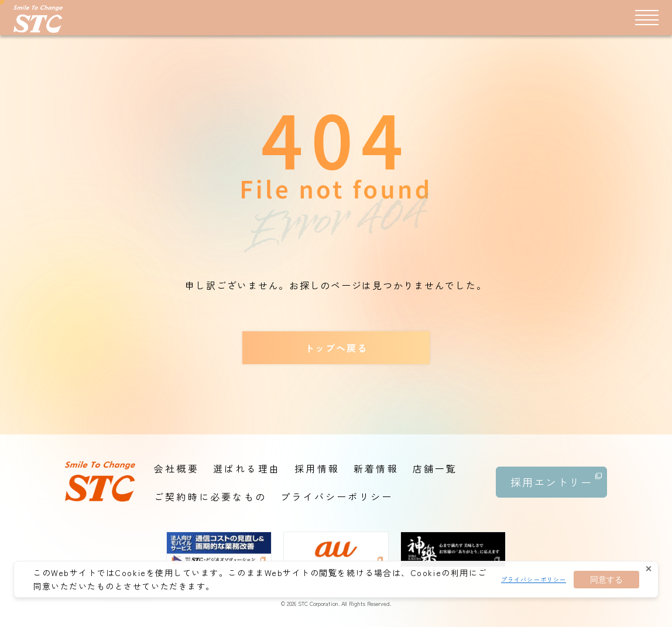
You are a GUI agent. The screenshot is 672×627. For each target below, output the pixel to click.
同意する (606, 580)
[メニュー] (647, 17)
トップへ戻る (336, 348)
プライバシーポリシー (534, 579)
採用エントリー (556, 478)
